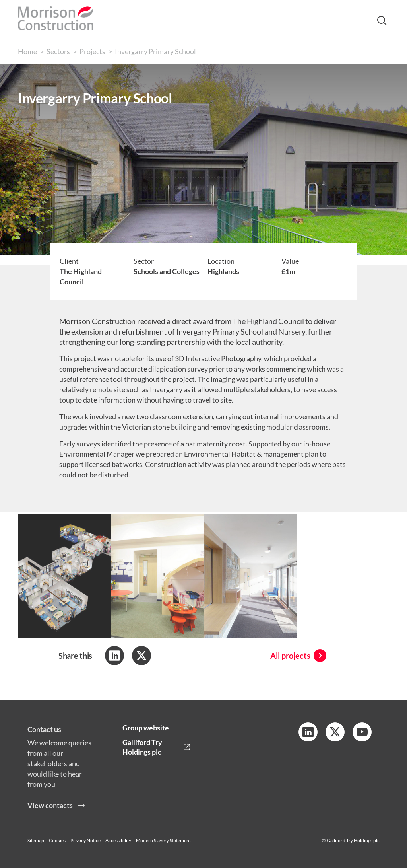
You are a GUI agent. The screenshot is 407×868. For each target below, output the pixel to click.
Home (27, 51)
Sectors (58, 51)
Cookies (57, 840)
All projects (290, 656)
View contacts (50, 812)
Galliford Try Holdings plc (142, 747)
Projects (92, 51)
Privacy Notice (85, 840)
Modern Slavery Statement (163, 840)
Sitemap (36, 840)
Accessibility (118, 840)
